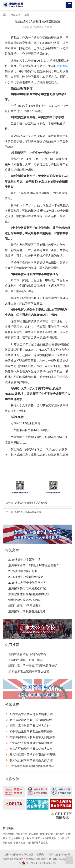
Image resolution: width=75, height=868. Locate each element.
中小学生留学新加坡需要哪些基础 (30, 766)
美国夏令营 (22, 834)
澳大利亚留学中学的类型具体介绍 (29, 760)
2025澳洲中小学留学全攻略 (26, 577)
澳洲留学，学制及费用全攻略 (27, 611)
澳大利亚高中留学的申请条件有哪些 (31, 754)
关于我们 (53, 855)
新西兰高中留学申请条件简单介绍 (29, 714)
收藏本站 (66, 855)
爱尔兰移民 (15, 838)
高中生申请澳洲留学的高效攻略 (31, 503)
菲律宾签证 (19, 843)
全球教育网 (9, 834)
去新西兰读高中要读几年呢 (26, 660)
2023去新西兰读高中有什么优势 (29, 671)
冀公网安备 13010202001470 (39, 863)
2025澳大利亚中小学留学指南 (27, 583)
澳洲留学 (60, 834)
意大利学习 (28, 838)
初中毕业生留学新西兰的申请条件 (29, 731)
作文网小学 (63, 838)
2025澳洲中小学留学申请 (24, 559)
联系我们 (41, 855)
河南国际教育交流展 (37, 843)
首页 (5, 15)
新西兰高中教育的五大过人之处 (28, 726)
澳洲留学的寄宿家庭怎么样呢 (27, 588)
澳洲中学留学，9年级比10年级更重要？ (34, 565)
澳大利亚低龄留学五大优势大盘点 (29, 749)
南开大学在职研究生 (46, 838)
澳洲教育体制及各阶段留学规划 (28, 594)
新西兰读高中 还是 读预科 (25, 606)
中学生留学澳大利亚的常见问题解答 (31, 737)
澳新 (27, 15)
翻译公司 (34, 834)
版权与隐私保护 (13, 855)
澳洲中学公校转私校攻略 (24, 600)
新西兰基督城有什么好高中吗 (27, 654)
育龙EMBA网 (47, 834)
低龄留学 (16, 15)
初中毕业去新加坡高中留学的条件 (29, 743)
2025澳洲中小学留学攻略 (28, 512)
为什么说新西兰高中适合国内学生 (29, 720)
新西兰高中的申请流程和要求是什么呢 (33, 666)
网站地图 (29, 855)
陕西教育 (7, 843)
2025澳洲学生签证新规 (23, 571)
